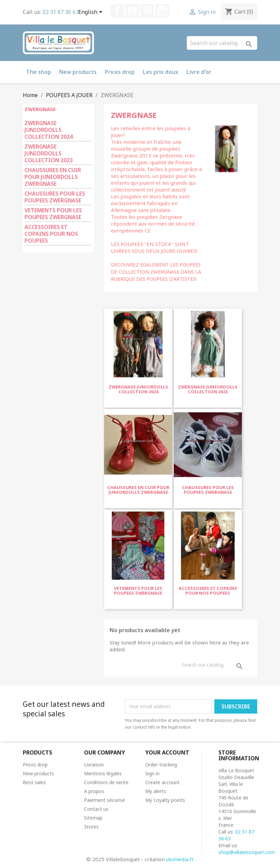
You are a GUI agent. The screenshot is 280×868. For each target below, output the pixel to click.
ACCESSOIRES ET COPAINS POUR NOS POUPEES (51, 234)
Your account (167, 752)
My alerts (156, 791)
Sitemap (93, 818)
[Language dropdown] (92, 13)
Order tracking (161, 765)
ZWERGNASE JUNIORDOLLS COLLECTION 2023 (49, 154)
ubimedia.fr (180, 859)
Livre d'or (199, 72)
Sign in (152, 773)
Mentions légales (103, 773)
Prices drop (120, 72)
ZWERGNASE (40, 109)
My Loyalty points (165, 800)
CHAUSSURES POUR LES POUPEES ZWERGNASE (55, 197)
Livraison (94, 765)
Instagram (162, 11)
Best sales (34, 782)
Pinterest (147, 11)
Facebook (117, 11)
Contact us (96, 809)
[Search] (222, 43)
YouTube (132, 11)
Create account (162, 782)
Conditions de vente (106, 782)
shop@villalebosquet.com (247, 852)
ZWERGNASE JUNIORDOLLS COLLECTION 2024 (49, 130)
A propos (94, 791)
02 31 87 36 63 (61, 12)
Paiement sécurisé (104, 800)
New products (78, 72)
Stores (91, 827)
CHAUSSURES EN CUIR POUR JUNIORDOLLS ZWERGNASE (53, 177)
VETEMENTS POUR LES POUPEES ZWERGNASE (53, 214)
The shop (39, 72)
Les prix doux (161, 72)
